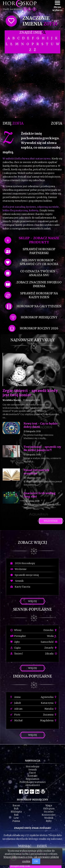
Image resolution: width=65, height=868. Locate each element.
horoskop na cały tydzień (39, 306)
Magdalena (49, 720)
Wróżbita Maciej (12, 400)
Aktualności (33, 785)
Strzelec (49, 812)
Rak (16, 815)
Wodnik (49, 818)
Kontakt (32, 776)
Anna (15, 697)
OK (36, 861)
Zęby (15, 642)
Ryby (49, 821)
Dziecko (50, 630)
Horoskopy (33, 766)
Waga (49, 805)
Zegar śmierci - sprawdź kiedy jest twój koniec (30, 393)
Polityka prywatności (33, 782)
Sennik (17, 581)
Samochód (49, 642)
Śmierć (17, 654)
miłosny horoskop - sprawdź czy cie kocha (39, 262)
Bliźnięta (16, 812)
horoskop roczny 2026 (39, 328)
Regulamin (32, 779)
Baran (16, 805)
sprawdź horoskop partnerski (39, 251)
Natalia (51, 709)
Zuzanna (50, 715)
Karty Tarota (20, 587)
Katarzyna (49, 703)
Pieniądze (18, 636)
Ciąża (15, 648)
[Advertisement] (32, 86)
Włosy (16, 630)
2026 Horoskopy (23, 563)
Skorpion (49, 809)
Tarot (32, 773)
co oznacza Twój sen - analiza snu (39, 273)
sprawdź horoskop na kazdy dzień (39, 295)
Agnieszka (49, 697)
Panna (16, 821)
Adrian (16, 709)
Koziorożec (49, 815)
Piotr (15, 715)
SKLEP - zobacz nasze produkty (39, 240)
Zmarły (51, 648)
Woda (52, 636)
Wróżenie (18, 569)
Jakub (16, 703)
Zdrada (51, 654)
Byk (16, 809)
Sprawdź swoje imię (25, 575)
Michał (16, 720)
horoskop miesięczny (39, 317)
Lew (16, 818)
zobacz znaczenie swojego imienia (39, 284)
